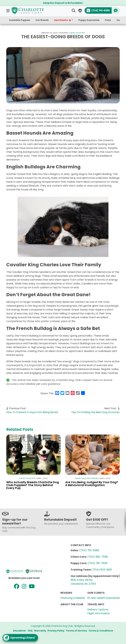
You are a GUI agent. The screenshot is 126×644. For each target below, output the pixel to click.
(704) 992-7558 (98, 557)
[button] (8, 11)
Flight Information (99, 613)
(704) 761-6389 (89, 550)
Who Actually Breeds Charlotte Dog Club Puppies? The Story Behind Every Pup (33, 485)
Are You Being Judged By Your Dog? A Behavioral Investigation (92, 484)
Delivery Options (98, 610)
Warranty (40, 631)
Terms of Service (76, 631)
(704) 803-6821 (102, 570)
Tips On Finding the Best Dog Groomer (95, 412)
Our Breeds (42, 20)
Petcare (94, 478)
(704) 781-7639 (97, 563)
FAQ (30, 631)
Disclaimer (20, 631)
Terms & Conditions (101, 631)
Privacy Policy (56, 631)
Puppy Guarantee (89, 20)
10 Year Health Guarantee (104, 598)
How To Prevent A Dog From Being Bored (32, 412)
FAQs (108, 20)
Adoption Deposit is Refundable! (63, 3)
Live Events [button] (63, 20)
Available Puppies (20, 20)
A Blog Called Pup (77, 33)
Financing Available (73, 598)
